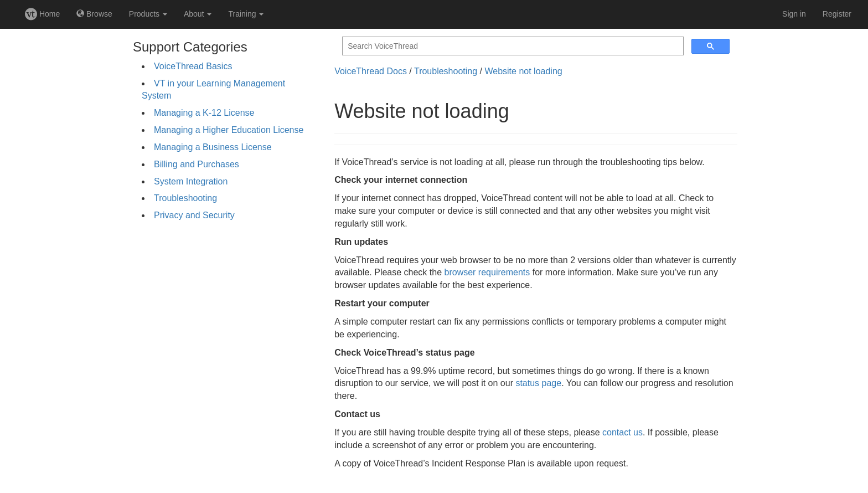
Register (837, 14)
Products (148, 14)
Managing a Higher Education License (229, 130)
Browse (94, 14)
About (198, 14)
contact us (622, 432)
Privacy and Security (194, 215)
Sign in (794, 14)
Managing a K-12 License (204, 113)
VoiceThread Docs (371, 71)
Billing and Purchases (197, 164)
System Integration (191, 181)
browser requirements (487, 272)
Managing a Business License (213, 147)
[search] (512, 46)
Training (246, 14)
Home (42, 14)
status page (538, 383)
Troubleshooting (185, 198)
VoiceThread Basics (193, 66)
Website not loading (523, 71)
